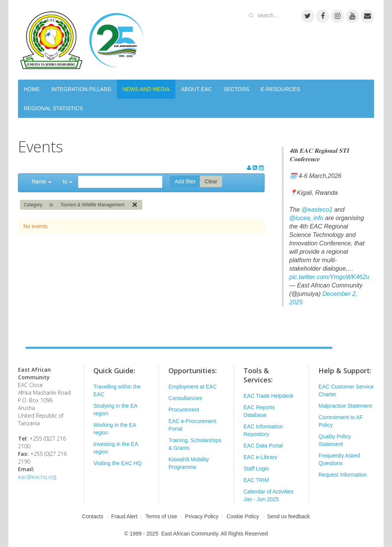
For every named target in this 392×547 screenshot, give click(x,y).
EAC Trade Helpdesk (269, 396)
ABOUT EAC (197, 89)
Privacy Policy (202, 516)
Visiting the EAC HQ (118, 463)
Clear (211, 181)
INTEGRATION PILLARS (81, 89)
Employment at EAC (193, 387)
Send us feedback (289, 516)
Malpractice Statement (345, 406)
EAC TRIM (256, 480)
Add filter (185, 181)
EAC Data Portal (263, 446)
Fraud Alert (124, 516)
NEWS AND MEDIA (146, 89)
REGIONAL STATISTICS (53, 108)
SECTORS (236, 89)
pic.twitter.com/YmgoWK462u (329, 277)
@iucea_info (306, 218)
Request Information (343, 475)
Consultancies (185, 398)
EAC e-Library (260, 457)
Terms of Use (161, 516)
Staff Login (256, 469)
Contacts (92, 516)
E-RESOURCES (280, 89)
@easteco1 (317, 210)
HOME (32, 89)
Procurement (184, 410)
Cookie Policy (243, 516)
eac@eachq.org (37, 477)
